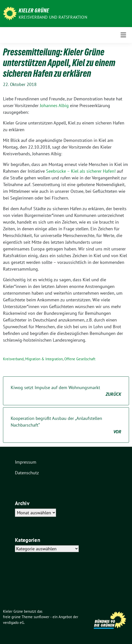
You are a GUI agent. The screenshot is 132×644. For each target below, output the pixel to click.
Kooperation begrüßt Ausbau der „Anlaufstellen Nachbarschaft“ (66, 425)
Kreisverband (13, 359)
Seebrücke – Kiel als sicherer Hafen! (81, 171)
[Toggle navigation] (123, 35)
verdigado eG (13, 623)
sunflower (41, 617)
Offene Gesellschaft (80, 359)
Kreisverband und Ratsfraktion (53, 17)
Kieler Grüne (34, 10)
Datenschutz (27, 473)
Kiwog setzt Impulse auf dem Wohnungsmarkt (66, 391)
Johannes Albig (54, 105)
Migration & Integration (44, 359)
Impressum (26, 462)
